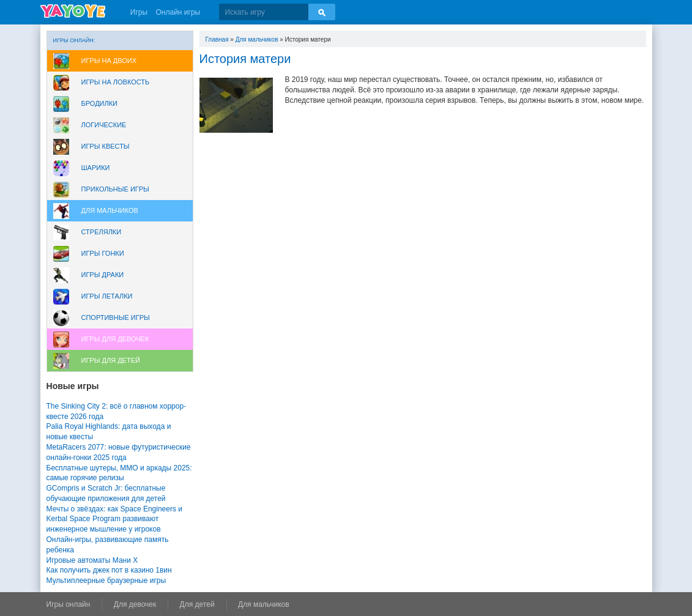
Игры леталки (107, 296)
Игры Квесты (106, 146)
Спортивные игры (116, 317)
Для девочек (135, 604)
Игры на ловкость (116, 82)
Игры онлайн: (74, 40)
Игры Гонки (103, 253)
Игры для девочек (115, 339)
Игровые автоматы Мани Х (92, 560)
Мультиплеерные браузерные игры (106, 581)
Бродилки (100, 103)
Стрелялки (102, 232)
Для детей (197, 604)
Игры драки (103, 275)
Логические (104, 125)
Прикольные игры (115, 189)
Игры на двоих (109, 61)
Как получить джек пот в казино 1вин (109, 570)
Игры (139, 12)
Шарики (96, 168)
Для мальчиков (110, 210)
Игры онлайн (69, 604)
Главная (217, 39)
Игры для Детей (111, 360)
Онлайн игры (178, 12)
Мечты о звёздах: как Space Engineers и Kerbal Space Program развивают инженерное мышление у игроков (114, 519)
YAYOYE (73, 11)
